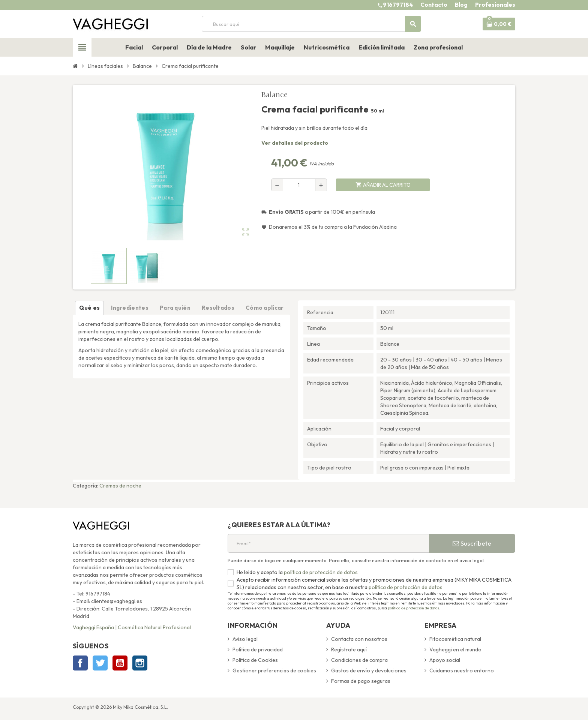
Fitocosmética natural (455, 639)
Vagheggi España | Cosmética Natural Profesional (132, 627)
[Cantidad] (299, 185)
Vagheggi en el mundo (455, 649)
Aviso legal (245, 639)
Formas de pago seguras (361, 681)
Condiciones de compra (359, 660)
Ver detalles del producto (295, 143)
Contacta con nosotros (359, 639)
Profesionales (495, 5)
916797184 (398, 5)
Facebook (80, 663)
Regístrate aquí (349, 649)
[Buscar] (311, 24)
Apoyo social (445, 660)
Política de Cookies (255, 660)
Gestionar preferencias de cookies (274, 670)
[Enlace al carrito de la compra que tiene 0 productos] (499, 24)
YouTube (120, 663)
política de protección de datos (320, 572)
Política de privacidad (258, 649)
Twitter (100, 663)
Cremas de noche (120, 486)
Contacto (434, 5)
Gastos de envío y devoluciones (369, 670)
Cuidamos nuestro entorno (462, 670)
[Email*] (328, 543)
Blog (461, 5)
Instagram (140, 663)
